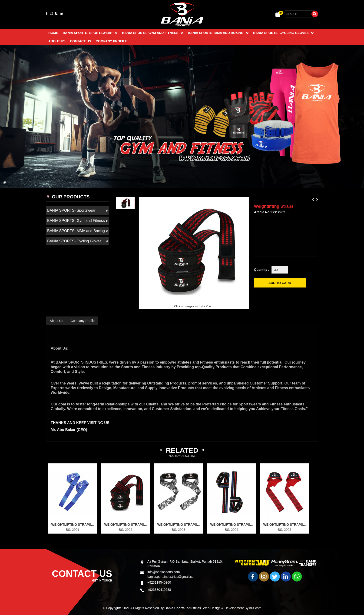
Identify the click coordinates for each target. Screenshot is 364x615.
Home (53, 33)
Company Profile (111, 41)
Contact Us (81, 41)
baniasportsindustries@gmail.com (172, 559)
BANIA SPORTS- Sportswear (90, 33)
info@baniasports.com (164, 554)
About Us (57, 41)
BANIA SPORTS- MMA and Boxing (218, 33)
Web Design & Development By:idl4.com (232, 608)
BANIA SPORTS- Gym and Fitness (153, 33)
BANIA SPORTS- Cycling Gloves (283, 33)
